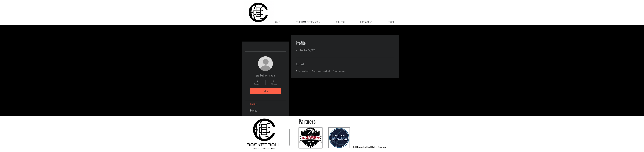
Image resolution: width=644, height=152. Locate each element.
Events (253, 111)
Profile (253, 104)
